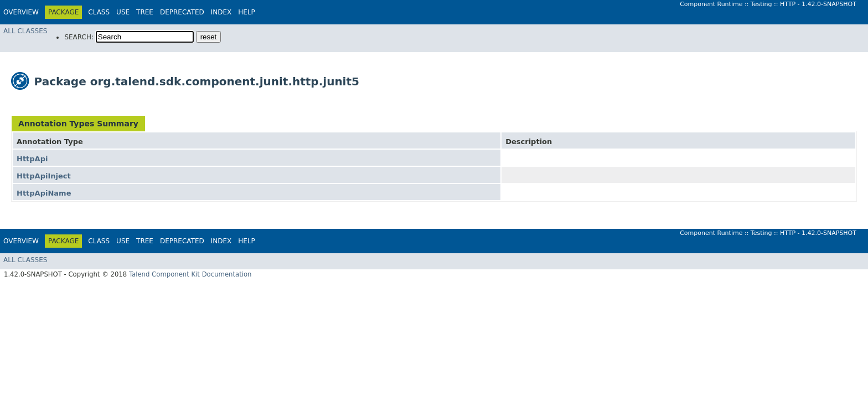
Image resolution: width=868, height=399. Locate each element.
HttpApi (32, 159)
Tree (145, 12)
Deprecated (182, 12)
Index (221, 12)
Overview (21, 12)
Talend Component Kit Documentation (190, 274)
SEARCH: (79, 37)
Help (247, 12)
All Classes (25, 31)
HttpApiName (44, 193)
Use (123, 12)
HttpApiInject (44, 176)
